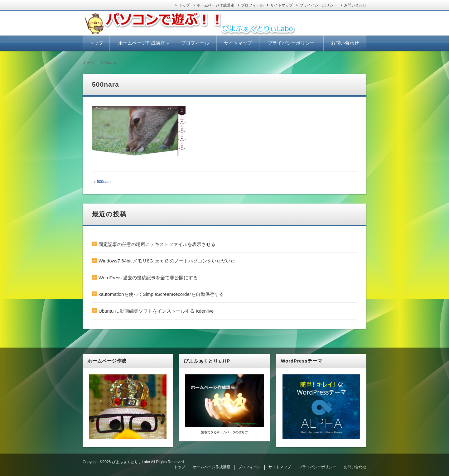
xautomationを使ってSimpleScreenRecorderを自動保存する (161, 294)
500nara (104, 182)
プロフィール (252, 5)
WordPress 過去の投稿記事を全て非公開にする (148, 278)
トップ (184, 5)
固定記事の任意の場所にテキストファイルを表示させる (157, 244)
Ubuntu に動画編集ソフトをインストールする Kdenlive (156, 311)
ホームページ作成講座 (215, 5)
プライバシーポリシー (318, 5)
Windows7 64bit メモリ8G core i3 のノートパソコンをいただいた (167, 261)
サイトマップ (282, 5)
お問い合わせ (355, 5)
